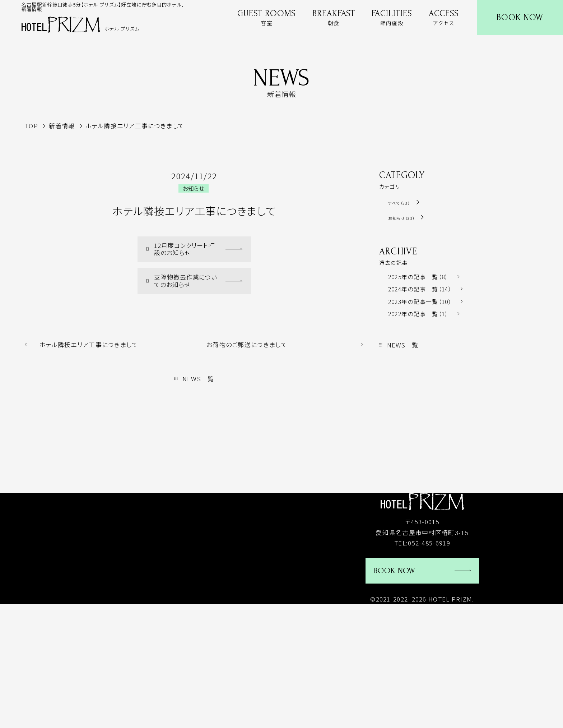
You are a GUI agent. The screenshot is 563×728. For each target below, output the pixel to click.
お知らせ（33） (408, 218)
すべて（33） (403, 202)
